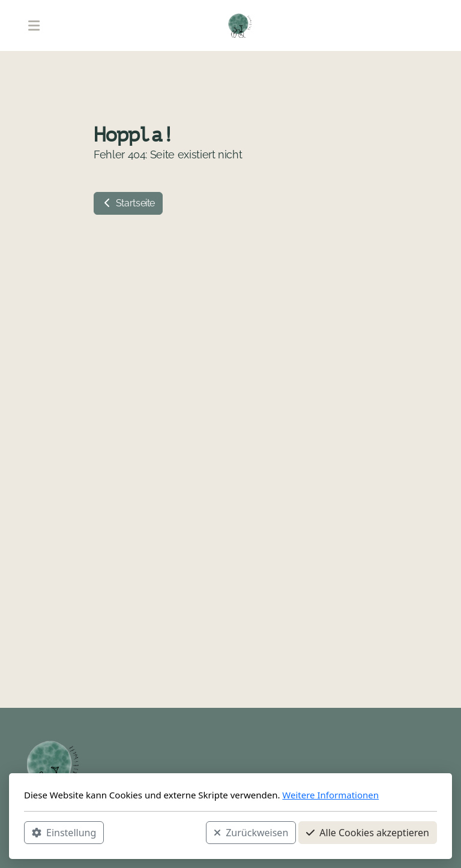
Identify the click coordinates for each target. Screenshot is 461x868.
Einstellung (64, 833)
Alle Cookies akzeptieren (368, 833)
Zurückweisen (251, 833)
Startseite (128, 203)
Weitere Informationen (330, 795)
